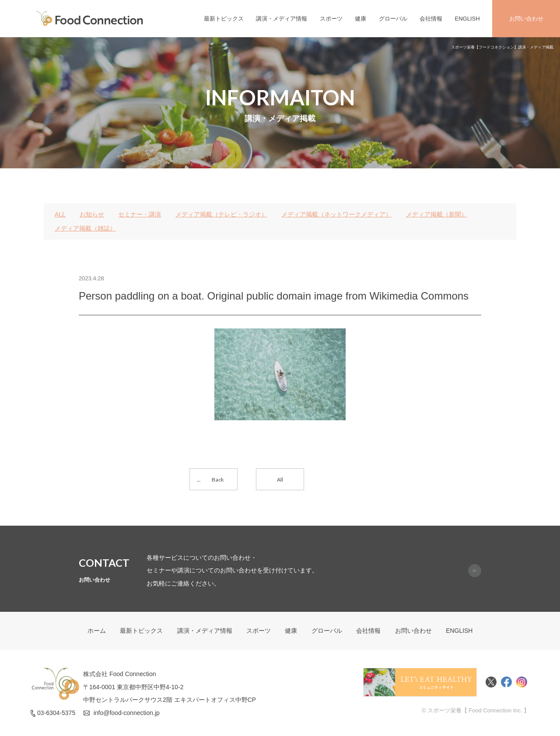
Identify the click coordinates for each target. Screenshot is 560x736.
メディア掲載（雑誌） (85, 228)
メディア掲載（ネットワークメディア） (337, 214)
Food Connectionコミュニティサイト (420, 683)
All (280, 480)
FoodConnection (90, 19)
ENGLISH (467, 19)
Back (218, 480)
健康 (360, 19)
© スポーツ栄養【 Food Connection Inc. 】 (475, 711)
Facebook (506, 683)
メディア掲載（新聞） (437, 214)
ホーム (96, 632)
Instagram (522, 683)
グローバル (393, 19)
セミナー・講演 (140, 214)
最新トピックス (224, 19)
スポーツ (331, 19)
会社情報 (431, 19)
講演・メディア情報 (282, 19)
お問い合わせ (526, 19)
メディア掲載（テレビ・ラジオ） (221, 214)
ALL (60, 214)
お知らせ (92, 214)
